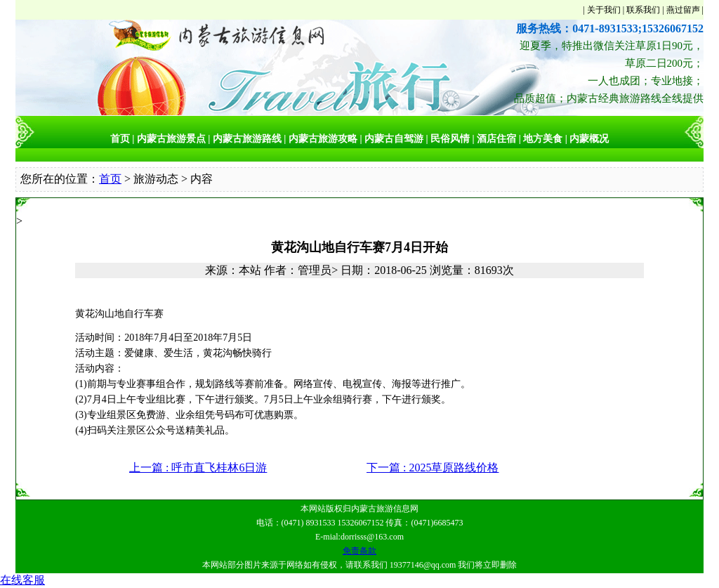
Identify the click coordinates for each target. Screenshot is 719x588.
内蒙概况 (589, 139)
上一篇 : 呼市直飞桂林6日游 (198, 468)
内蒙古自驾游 (394, 139)
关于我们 (604, 10)
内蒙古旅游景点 (171, 139)
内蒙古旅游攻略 (323, 139)
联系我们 (643, 10)
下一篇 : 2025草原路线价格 (433, 468)
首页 (120, 139)
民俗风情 (450, 139)
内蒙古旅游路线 (247, 139)
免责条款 (359, 551)
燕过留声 (683, 10)
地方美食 (543, 139)
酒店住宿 (496, 139)
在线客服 (22, 580)
